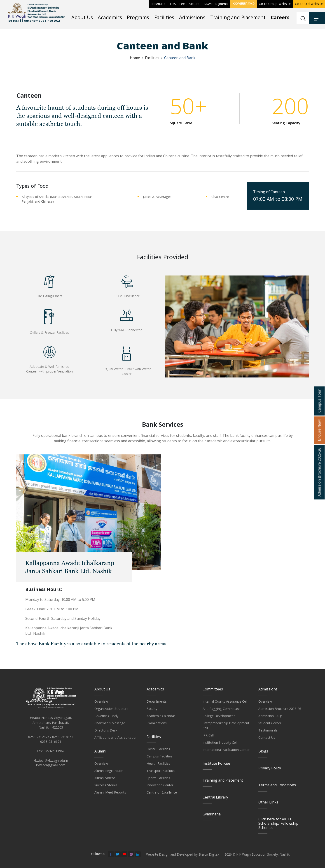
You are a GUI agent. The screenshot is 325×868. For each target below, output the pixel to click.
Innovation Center (160, 785)
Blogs (263, 751)
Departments (157, 701)
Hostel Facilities (158, 749)
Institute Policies (217, 763)
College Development (219, 716)
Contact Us (267, 737)
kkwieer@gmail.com (51, 768)
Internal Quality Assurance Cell (225, 701)
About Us (82, 17)
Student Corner (270, 723)
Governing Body (106, 716)
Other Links (268, 802)
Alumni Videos (105, 778)
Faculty (152, 709)
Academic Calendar (161, 716)
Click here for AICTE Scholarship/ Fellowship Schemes (278, 823)
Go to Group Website (275, 4)
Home (135, 58)
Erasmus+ (158, 4)
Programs (138, 17)
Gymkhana (212, 814)
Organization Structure (111, 709)
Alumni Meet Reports (110, 792)
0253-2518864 (63, 739)
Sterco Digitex (209, 854)
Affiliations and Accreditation (116, 737)
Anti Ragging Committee (221, 709)
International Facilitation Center (226, 750)
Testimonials (268, 730)
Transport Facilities (161, 771)
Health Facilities (158, 763)
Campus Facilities (159, 756)
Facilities (164, 17)
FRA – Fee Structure (185, 4)
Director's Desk (106, 730)
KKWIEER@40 (244, 4)
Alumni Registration (109, 771)
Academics (110, 17)
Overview (101, 701)
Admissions (192, 17)
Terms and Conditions (277, 785)
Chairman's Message (110, 723)
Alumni (100, 751)
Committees (213, 689)
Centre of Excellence (162, 792)
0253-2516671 (51, 744)
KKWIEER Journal (216, 4)
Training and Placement (238, 17)
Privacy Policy (270, 768)
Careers (280, 17)
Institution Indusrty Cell (220, 742)
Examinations (157, 723)
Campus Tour (319, 401)
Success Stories (106, 785)
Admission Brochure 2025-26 (280, 709)
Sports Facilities (158, 778)
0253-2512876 (39, 739)
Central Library (215, 797)
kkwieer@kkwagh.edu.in (51, 763)
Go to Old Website (309, 4)
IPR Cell (208, 735)
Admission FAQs (270, 716)
